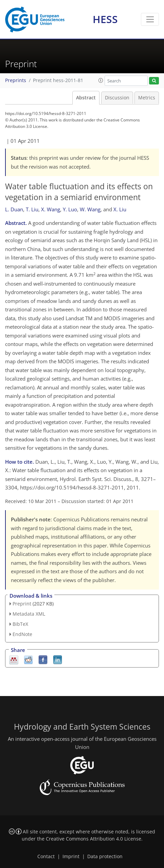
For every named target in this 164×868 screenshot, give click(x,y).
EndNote (22, 634)
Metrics (147, 98)
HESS (105, 19)
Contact (46, 856)
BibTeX (20, 624)
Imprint (71, 856)
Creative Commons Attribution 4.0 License (94, 839)
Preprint (22, 604)
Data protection (105, 856)
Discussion (117, 98)
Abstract (86, 98)
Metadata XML (29, 614)
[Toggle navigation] (150, 19)
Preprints (16, 80)
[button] (101, 80)
